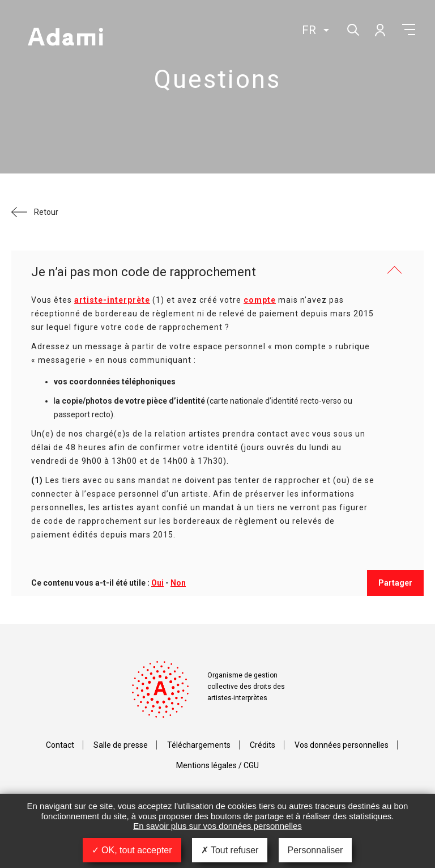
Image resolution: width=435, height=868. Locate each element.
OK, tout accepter (132, 850)
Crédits (263, 745)
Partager (395, 583)
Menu (409, 29)
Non (178, 583)
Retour (46, 212)
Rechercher (352, 29)
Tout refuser (230, 850)
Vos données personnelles (342, 745)
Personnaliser (315, 850)
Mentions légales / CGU (217, 765)
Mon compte (379, 29)
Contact (60, 745)
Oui (157, 583)
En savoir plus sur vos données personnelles (217, 826)
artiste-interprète (112, 300)
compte (260, 300)
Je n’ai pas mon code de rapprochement (144, 272)
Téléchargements (199, 745)
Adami (65, 38)
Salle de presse (121, 745)
